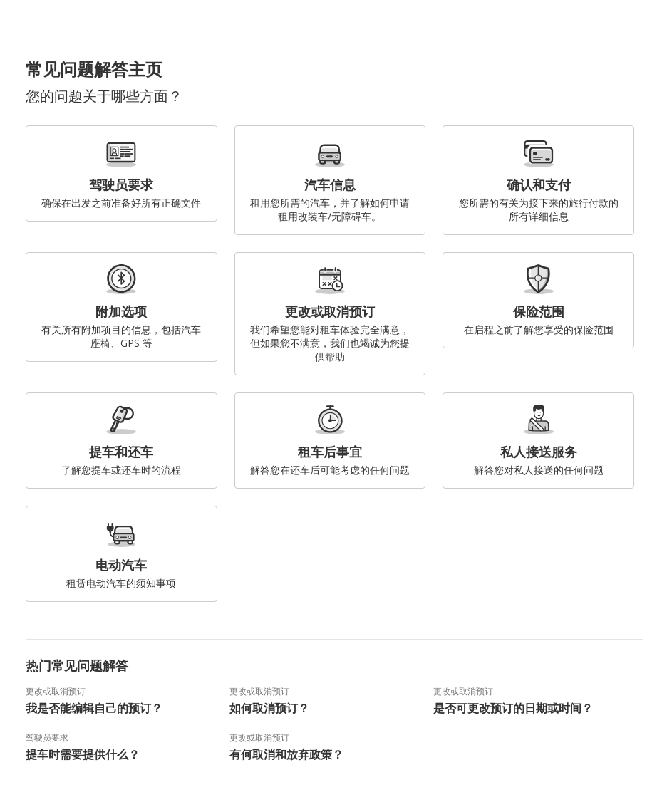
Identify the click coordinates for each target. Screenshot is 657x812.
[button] (641, 28)
